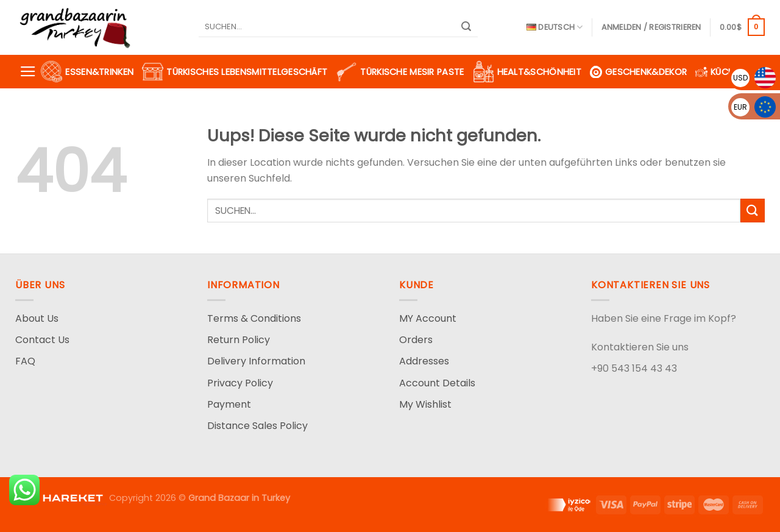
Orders (416, 340)
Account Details (437, 383)
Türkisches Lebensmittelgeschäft (235, 72)
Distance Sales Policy (257, 426)
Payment (229, 404)
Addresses (424, 361)
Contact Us (42, 340)
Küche (717, 72)
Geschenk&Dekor (638, 72)
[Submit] (467, 27)
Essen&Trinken (87, 72)
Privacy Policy (240, 383)
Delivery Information (256, 361)
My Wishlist (425, 404)
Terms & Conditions (254, 318)
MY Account (428, 318)
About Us (37, 318)
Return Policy (239, 340)
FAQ (25, 361)
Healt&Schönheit (527, 72)
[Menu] (28, 72)
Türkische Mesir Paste (400, 72)
